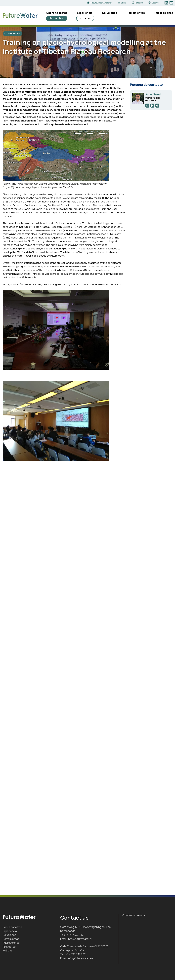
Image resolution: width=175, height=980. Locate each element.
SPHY (123, 3)
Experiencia (85, 13)
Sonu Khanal (153, 95)
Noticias (85, 18)
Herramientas (136, 13)
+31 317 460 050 (75, 935)
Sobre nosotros (57, 13)
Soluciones (110, 13)
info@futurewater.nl (80, 939)
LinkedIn (167, 3)
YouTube (172, 3)
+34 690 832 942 (76, 954)
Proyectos (57, 18)
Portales (139, 3)
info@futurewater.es (80, 958)
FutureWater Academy (101, 3)
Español (155, 3)
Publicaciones (164, 13)
